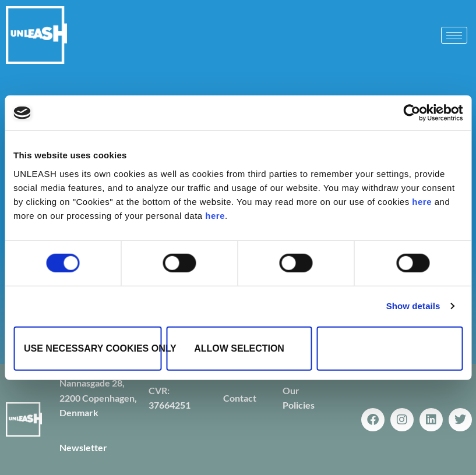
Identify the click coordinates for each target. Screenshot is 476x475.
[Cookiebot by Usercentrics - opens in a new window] (412, 113)
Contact (240, 398)
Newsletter (83, 447)
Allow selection (239, 348)
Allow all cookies (390, 348)
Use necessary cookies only (93, 348)
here (422, 201)
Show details (413, 306)
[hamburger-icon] (454, 35)
